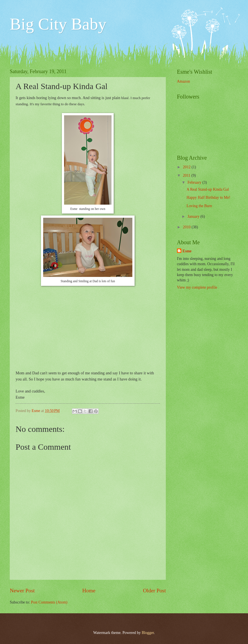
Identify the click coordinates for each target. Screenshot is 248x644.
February (195, 182)
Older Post (154, 591)
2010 (187, 227)
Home (89, 591)
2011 (187, 175)
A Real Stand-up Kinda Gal (208, 189)
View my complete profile (197, 287)
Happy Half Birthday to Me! (208, 197)
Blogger (148, 633)
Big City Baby (58, 24)
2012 (187, 167)
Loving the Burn (199, 206)
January (194, 216)
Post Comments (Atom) (49, 602)
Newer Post (22, 591)
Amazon (183, 81)
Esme (187, 251)
